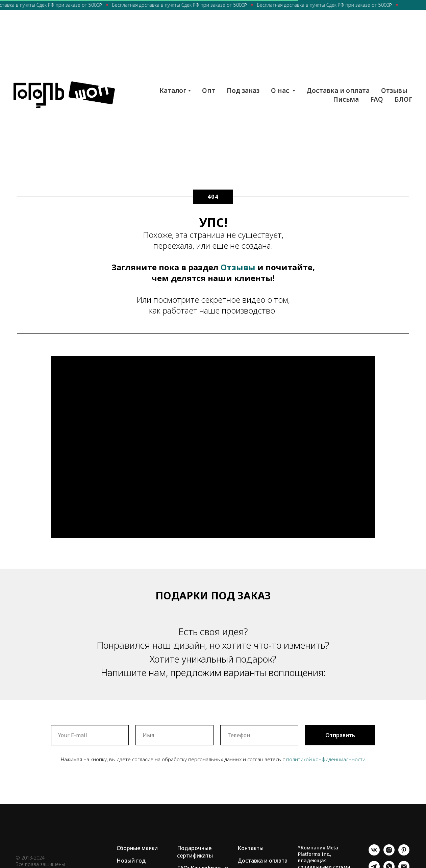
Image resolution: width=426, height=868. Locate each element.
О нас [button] (281, 91)
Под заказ (243, 91)
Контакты (250, 848)
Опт (209, 91)
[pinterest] (404, 854)
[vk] (374, 854)
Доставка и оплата (338, 91)
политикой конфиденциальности (326, 759)
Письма (346, 99)
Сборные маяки (137, 848)
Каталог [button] (173, 91)
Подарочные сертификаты (195, 852)
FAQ (377, 99)
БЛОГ (404, 99)
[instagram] (389, 854)
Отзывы (394, 91)
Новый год (131, 861)
